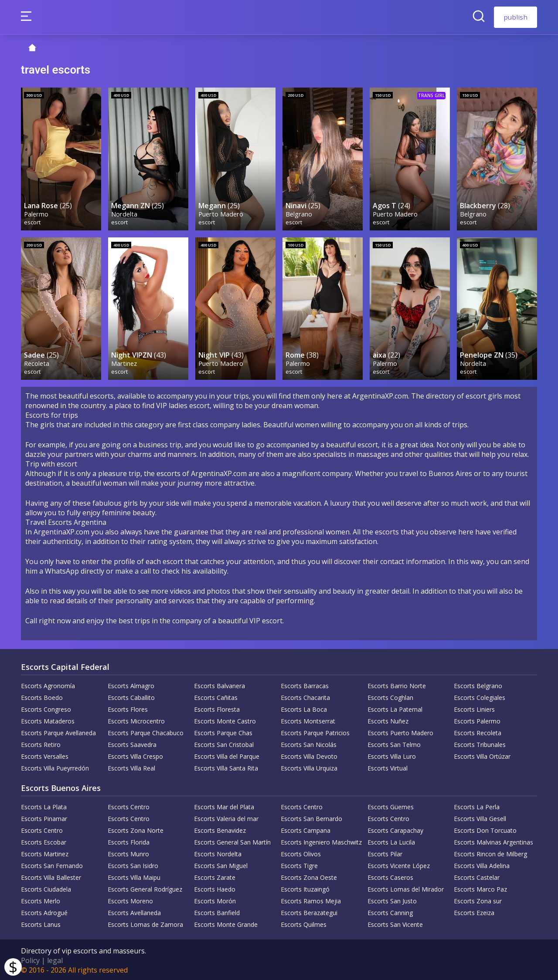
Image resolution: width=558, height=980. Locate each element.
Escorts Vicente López (399, 864)
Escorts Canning (390, 911)
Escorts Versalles (45, 755)
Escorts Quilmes (304, 923)
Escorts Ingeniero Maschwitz (321, 841)
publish (515, 17)
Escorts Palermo (477, 720)
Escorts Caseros (390, 876)
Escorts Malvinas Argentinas (493, 841)
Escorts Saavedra (132, 743)
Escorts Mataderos (48, 720)
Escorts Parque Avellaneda (58, 732)
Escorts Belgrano (478, 684)
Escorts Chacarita (305, 696)
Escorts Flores (128, 708)
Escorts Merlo (41, 900)
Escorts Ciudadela (46, 888)
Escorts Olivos (301, 853)
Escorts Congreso (46, 708)
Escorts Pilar (385, 853)
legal (55, 959)
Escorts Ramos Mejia (311, 900)
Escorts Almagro (131, 684)
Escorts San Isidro (133, 864)
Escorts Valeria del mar (226, 817)
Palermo (37, 213)
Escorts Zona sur (478, 900)
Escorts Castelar (477, 876)
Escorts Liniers (474, 708)
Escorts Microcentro (136, 720)
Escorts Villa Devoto (309, 755)
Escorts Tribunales (480, 743)
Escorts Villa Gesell (480, 817)
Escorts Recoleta (478, 732)
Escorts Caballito (131, 696)
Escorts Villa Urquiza (309, 767)
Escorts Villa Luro (392, 755)
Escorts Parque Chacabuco (146, 732)
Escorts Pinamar (44, 817)
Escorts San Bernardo (311, 817)
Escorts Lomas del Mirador (406, 888)
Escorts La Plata (44, 806)
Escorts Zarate (215, 876)
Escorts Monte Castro (225, 720)
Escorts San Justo (392, 900)
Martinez (124, 362)
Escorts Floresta (217, 708)
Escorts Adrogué (44, 911)
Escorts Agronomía (48, 684)
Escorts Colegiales (480, 696)
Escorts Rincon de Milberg (490, 853)
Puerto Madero (221, 213)
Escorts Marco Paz (480, 888)
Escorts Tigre (299, 864)
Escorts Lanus (41, 923)
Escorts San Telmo (394, 743)
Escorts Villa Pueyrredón (55, 767)
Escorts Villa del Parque (227, 755)
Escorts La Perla (477, 806)
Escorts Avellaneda (134, 911)
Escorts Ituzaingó (305, 888)
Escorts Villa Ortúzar (482, 755)
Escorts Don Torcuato (485, 829)
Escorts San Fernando (52, 864)
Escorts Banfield (217, 911)
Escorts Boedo (42, 696)
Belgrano (299, 213)
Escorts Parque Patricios (315, 732)
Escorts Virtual (388, 767)
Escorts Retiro (41, 743)
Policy (30, 959)
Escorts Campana (306, 829)
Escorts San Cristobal (224, 743)
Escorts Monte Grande (226, 923)
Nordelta (125, 213)
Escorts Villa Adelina (482, 864)
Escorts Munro (128, 853)
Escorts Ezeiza (474, 911)
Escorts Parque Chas (223, 732)
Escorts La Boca (304, 708)
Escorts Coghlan (390, 696)
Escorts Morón (215, 900)
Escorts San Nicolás (309, 743)
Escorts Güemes (391, 806)
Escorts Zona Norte (136, 829)
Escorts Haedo (215, 888)
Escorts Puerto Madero (400, 732)
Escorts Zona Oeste (309, 876)
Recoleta (37, 362)
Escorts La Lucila (391, 841)
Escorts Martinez (45, 853)
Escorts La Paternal (395, 708)
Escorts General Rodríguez (145, 888)
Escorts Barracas (305, 684)
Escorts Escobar (44, 841)
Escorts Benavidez (220, 829)
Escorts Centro (129, 806)
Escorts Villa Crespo (135, 755)
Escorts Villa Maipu (134, 876)
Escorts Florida (129, 841)
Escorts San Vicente (395, 923)
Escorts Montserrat (308, 720)
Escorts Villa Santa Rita (226, 767)
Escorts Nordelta (218, 853)
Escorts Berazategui (309, 911)
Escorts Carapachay (395, 829)
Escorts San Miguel (221, 864)
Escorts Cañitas (216, 696)
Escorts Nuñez (388, 720)
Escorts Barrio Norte (397, 684)
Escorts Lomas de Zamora (145, 923)
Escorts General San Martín (232, 841)
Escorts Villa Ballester (51, 876)
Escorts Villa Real (131, 767)
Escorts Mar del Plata (224, 806)
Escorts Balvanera (219, 684)
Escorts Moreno (130, 900)
